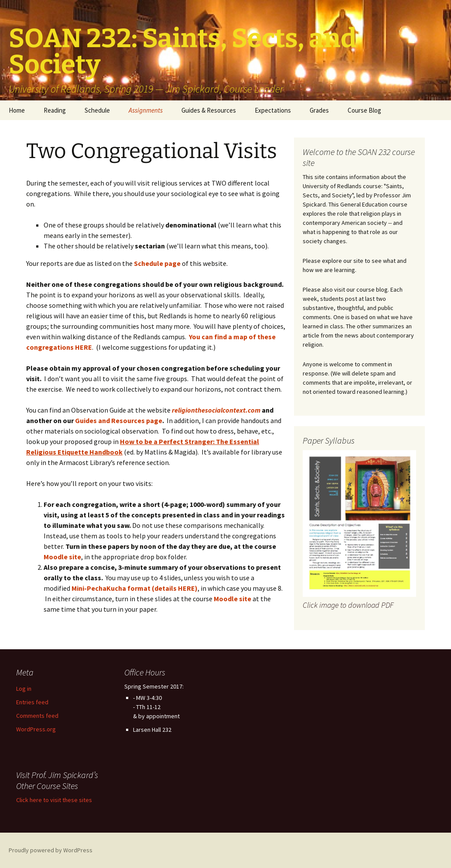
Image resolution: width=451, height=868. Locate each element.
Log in (24, 689)
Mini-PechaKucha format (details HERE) (135, 588)
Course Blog (364, 110)
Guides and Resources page (119, 420)
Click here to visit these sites (54, 800)
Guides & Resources (209, 110)
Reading (55, 110)
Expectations (273, 110)
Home (17, 110)
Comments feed (37, 716)
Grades (319, 110)
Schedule (97, 110)
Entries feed (32, 702)
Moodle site (232, 599)
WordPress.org (36, 729)
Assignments (146, 110)
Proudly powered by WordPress (51, 850)
